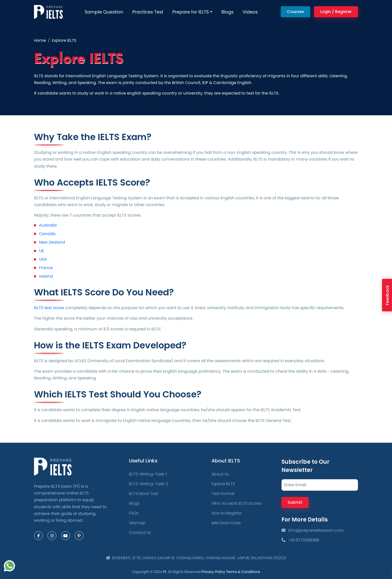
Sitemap (137, 523)
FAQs (134, 513)
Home (40, 40)
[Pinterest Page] (79, 536)
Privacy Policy (214, 572)
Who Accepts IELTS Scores (237, 503)
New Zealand (52, 242)
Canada (47, 234)
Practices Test (148, 12)
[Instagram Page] (52, 536)
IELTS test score (49, 308)
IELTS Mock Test (144, 494)
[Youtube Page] (66, 536)
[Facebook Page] (38, 536)
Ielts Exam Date (226, 523)
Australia (48, 225)
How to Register (227, 513)
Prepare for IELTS (190, 12)
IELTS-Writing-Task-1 (148, 474)
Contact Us (140, 533)
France (46, 268)
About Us (220, 474)
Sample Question (104, 12)
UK (41, 251)
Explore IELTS (223, 484)
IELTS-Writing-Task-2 (148, 484)
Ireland (46, 276)
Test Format (223, 494)
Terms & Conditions (243, 572)
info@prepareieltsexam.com (312, 530)
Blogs (228, 12)
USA (43, 259)
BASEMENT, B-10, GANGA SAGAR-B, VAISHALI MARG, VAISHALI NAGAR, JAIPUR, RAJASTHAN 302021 (196, 558)
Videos (250, 12)
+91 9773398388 (300, 540)
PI (165, 572)
